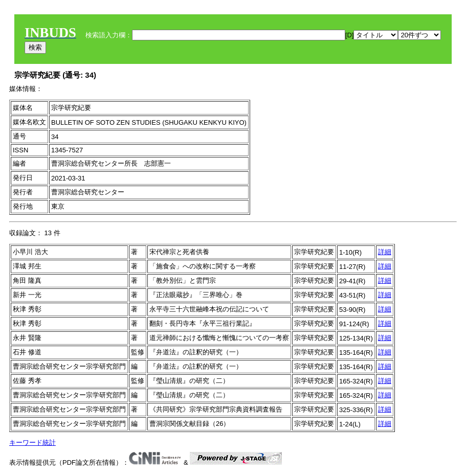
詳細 (385, 252)
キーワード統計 (32, 443)
